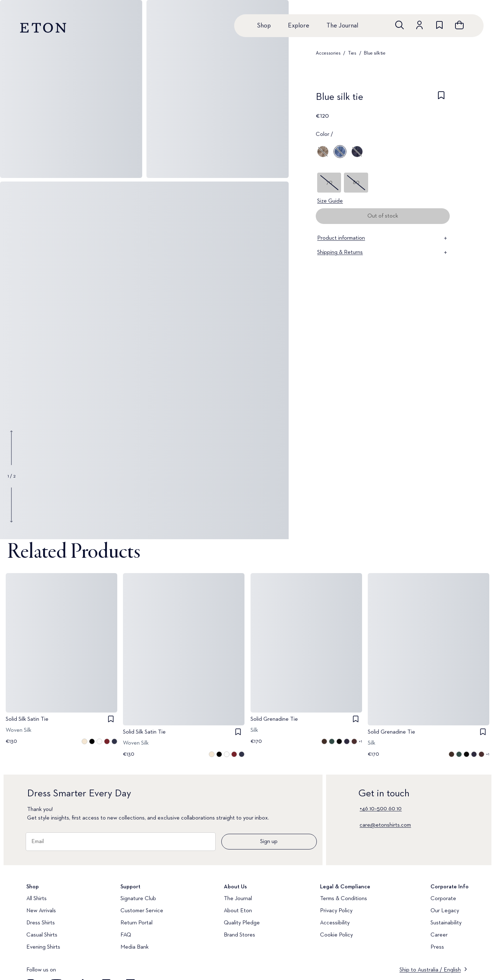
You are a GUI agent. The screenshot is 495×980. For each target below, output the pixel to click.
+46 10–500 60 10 (381, 809)
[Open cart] (459, 25)
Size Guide (330, 201)
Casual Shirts (42, 935)
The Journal (342, 26)
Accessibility (335, 923)
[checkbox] (441, 99)
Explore (299, 26)
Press (437, 947)
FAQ (126, 935)
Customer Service (142, 911)
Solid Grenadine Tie (274, 719)
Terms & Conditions (344, 899)
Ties (352, 53)
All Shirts (37, 899)
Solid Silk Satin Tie (27, 719)
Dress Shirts (41, 923)
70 (329, 183)
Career (439, 935)
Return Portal (136, 923)
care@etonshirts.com (385, 825)
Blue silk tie (375, 53)
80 (356, 183)
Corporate (443, 899)
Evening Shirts (43, 947)
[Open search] (399, 25)
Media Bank (135, 947)
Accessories (328, 53)
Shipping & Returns (383, 252)
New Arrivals (41, 911)
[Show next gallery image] (11, 505)
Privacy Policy (336, 911)
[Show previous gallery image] (11, 448)
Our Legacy (445, 911)
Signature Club (138, 899)
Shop (264, 26)
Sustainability (446, 923)
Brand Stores (239, 935)
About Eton (238, 911)
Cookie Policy (336, 935)
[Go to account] (419, 25)
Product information (383, 238)
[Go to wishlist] (439, 25)
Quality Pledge (242, 923)
